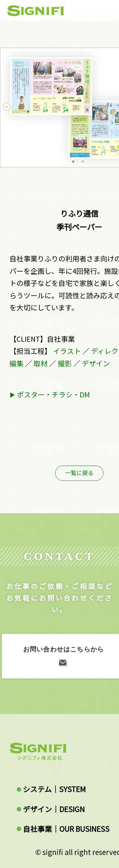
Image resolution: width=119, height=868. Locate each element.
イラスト (67, 351)
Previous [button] (12, 107)
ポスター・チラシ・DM (53, 394)
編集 (17, 363)
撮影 (65, 363)
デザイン (96, 363)
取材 (41, 363)
